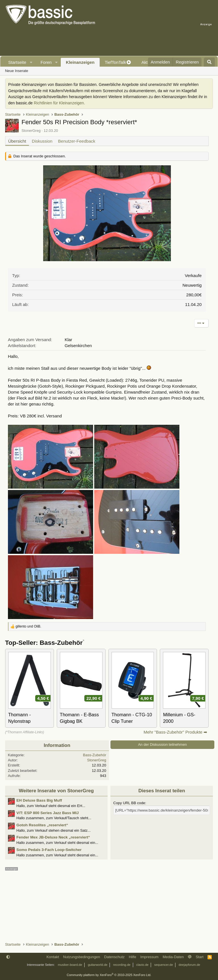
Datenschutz (114, 957)
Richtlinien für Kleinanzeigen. (59, 103)
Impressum (149, 957)
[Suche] (209, 62)
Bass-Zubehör (95, 755)
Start (199, 957)
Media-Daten (173, 957)
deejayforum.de (189, 965)
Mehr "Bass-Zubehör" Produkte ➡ (176, 732)
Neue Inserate (17, 71)
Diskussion (42, 141)
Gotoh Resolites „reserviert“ (42, 825)
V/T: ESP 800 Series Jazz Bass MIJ (48, 813)
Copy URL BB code (129, 803)
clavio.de (142, 965)
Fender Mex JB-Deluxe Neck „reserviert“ (53, 837)
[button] (31, 62)
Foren (46, 62)
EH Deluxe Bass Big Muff (39, 800)
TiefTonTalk (115, 62)
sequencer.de (163, 965)
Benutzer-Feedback (77, 141)
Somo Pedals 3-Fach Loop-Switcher (49, 850)
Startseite (17, 62)
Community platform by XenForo (109, 975)
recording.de (122, 965)
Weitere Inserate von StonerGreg (56, 791)
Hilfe (133, 957)
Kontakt (53, 957)
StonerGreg (31, 131)
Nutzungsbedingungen (81, 957)
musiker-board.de (70, 965)
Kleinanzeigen (80, 62)
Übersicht (17, 141)
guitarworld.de (98, 965)
